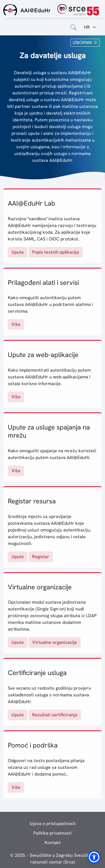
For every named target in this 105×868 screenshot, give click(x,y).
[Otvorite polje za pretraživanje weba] (73, 27)
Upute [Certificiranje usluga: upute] (18, 715)
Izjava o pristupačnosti (53, 823)
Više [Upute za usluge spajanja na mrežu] (16, 471)
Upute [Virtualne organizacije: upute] (18, 642)
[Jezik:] (90, 27)
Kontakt (53, 843)
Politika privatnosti (53, 833)
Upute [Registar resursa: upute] (18, 557)
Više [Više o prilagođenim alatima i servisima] (16, 324)
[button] (94, 857)
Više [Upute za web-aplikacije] (16, 397)
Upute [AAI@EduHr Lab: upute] (18, 252)
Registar (41, 557)
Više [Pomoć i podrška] (16, 787)
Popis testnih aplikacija (56, 252)
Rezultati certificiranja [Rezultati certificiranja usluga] (55, 715)
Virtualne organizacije (55, 642)
